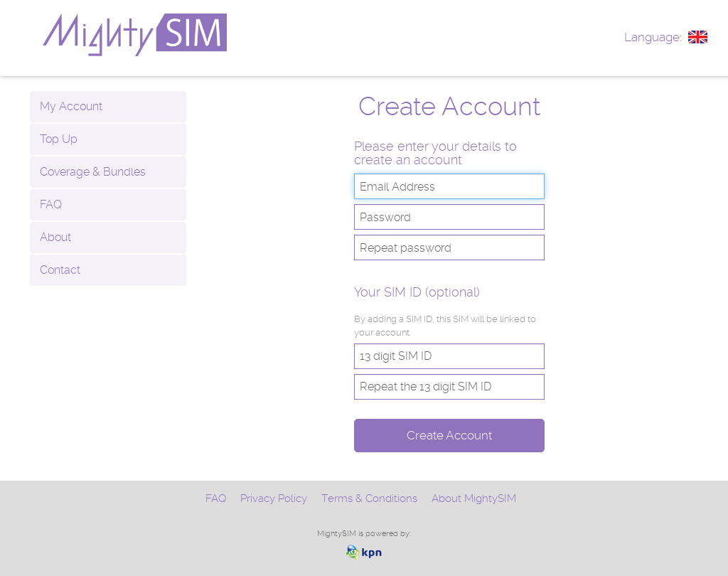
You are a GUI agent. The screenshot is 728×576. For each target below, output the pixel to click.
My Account (71, 106)
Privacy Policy (274, 498)
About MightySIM (474, 498)
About (55, 237)
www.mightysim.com (169, 35)
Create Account (449, 435)
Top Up (59, 139)
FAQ (51, 204)
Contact (60, 270)
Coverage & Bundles (93, 172)
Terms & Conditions (369, 498)
